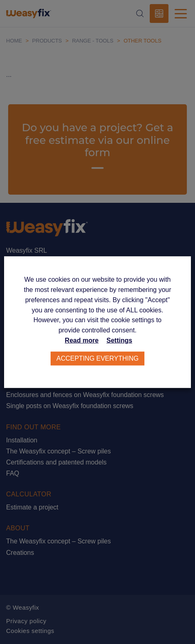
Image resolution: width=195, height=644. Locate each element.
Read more (82, 340)
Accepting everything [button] (97, 358)
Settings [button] (119, 340)
